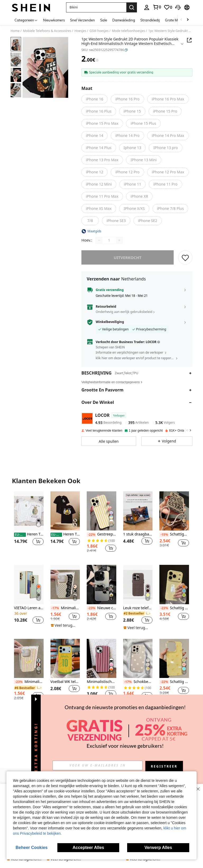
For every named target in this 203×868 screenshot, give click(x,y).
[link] (157, 7)
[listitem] (29, 524)
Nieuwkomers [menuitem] (54, 20)
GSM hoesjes (99, 31)
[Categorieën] (26, 20)
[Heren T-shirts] (29, 511)
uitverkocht (128, 257)
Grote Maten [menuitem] (175, 20)
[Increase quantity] (119, 240)
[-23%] (91, 608)
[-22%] (91, 535)
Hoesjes (80, 31)
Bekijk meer (101, 719)
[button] (96, 7)
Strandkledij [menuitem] (150, 20)
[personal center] (147, 7)
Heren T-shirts (29, 534)
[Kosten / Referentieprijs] (97, 60)
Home (15, 31)
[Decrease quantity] (99, 240)
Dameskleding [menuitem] (124, 20)
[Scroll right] (188, 20)
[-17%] (55, 608)
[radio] (94, 99)
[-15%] (164, 535)
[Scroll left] (181, 20)
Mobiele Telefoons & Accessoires (47, 31)
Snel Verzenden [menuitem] (82, 20)
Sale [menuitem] (104, 20)
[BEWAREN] (185, 257)
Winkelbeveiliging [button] (110, 322)
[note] (65, 625)
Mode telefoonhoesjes (128, 31)
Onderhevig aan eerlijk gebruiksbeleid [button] (124, 312)
